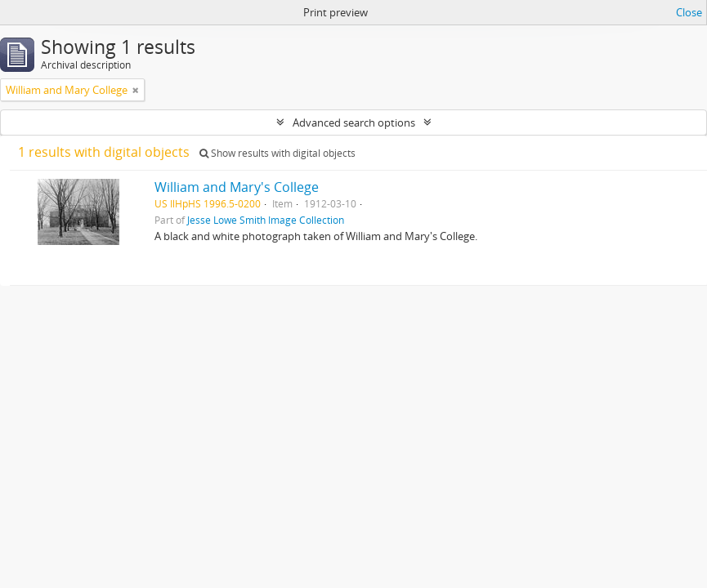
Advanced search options (354, 122)
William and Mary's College (237, 187)
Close (689, 12)
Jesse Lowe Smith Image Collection (266, 220)
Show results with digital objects (277, 153)
